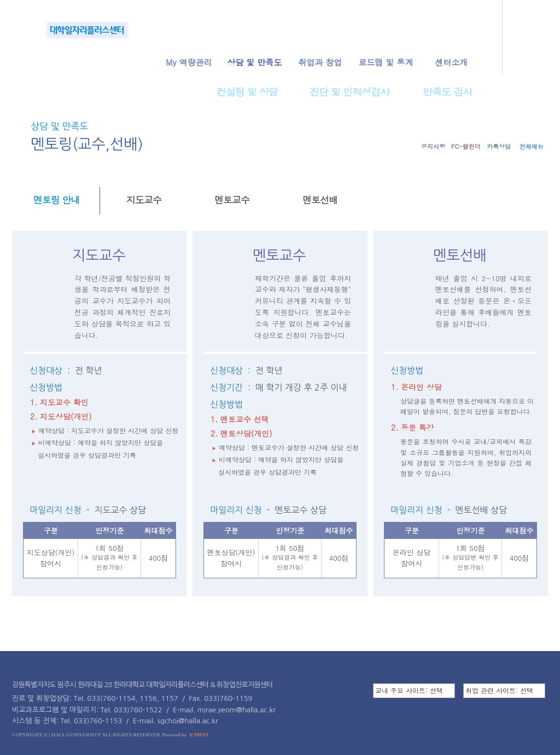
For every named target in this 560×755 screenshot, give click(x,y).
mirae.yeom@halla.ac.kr (237, 710)
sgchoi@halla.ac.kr (188, 721)
